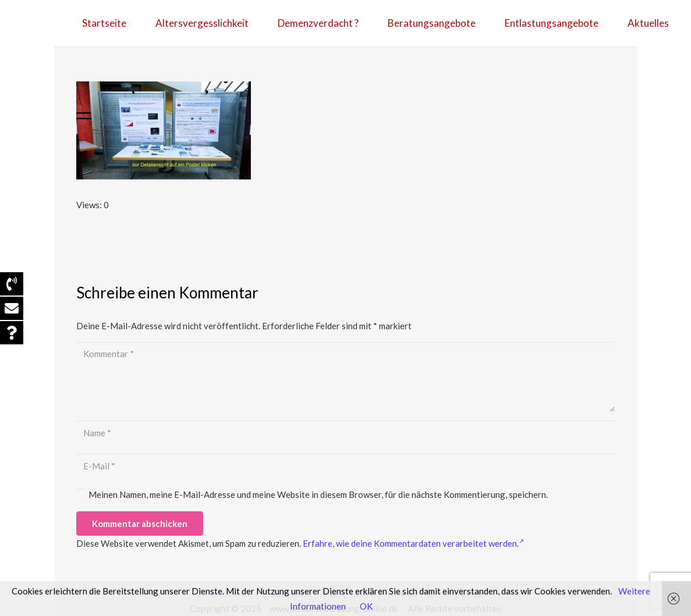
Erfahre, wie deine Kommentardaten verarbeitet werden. (413, 543)
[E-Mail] (345, 466)
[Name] (345, 433)
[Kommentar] (345, 377)
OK (366, 606)
